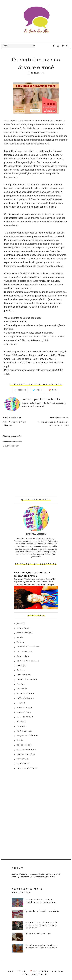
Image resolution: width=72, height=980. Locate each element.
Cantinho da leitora (28, 647)
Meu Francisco (25, 717)
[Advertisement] (36, 791)
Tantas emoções (26, 754)
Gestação (22, 689)
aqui (7, 366)
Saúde (20, 740)
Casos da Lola (25, 651)
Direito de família (27, 679)
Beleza (20, 642)
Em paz (21, 684)
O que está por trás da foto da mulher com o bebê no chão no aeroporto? (42, 925)
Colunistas (23, 656)
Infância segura (26, 698)
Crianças (22, 666)
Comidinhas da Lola (28, 661)
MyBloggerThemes (36, 974)
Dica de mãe (24, 675)
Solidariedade (24, 745)
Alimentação (24, 628)
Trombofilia (23, 764)
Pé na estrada (25, 731)
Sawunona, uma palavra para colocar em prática (32, 574)
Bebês (20, 637)
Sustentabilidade (26, 750)
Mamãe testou (25, 708)
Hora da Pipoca (25, 693)
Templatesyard (49, 971)
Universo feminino (27, 768)
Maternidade (24, 712)
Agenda (21, 623)
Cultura (21, 670)
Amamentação (25, 633)
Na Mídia (22, 722)
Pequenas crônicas (28, 735)
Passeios (22, 726)
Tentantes (22, 759)
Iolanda (21, 703)
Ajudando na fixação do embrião (42, 911)
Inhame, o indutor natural (39, 934)
